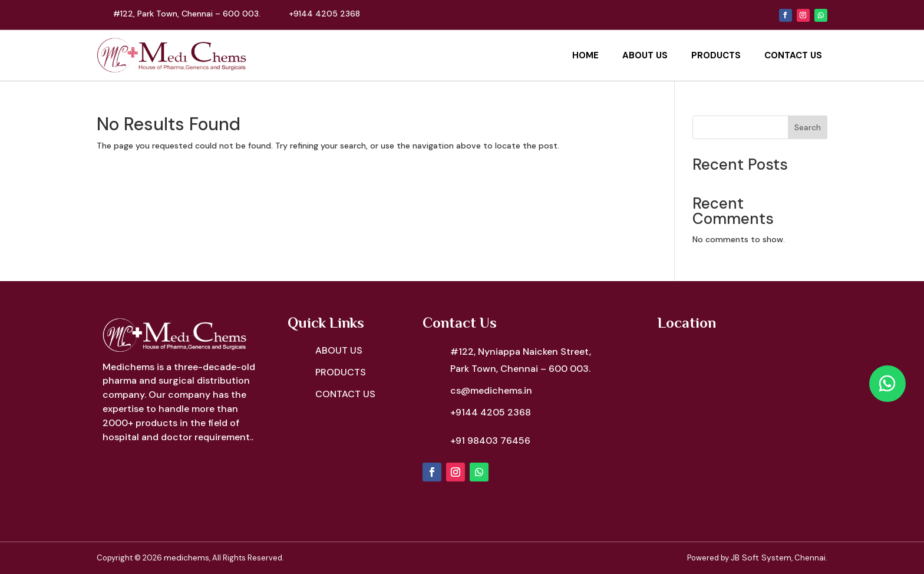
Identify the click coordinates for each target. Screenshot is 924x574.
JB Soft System (761, 557)
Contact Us (793, 55)
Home (585, 55)
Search (808, 127)
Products (716, 55)
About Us (645, 55)
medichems (187, 557)
